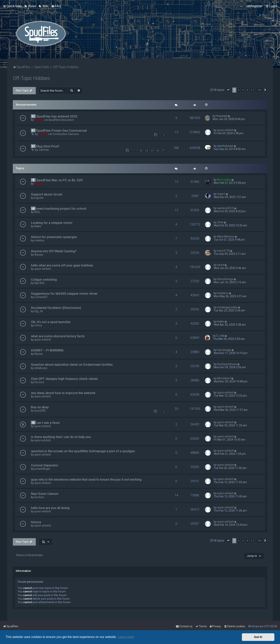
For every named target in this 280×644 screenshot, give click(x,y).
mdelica (39, 240)
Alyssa (38, 354)
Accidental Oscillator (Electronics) (56, 308)
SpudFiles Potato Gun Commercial (61, 131)
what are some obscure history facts (58, 336)
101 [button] (259, 90)
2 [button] (239, 90)
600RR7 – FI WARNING (47, 350)
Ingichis (39, 198)
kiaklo (221, 322)
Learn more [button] (126, 637)
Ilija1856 (39, 283)
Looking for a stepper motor (52, 223)
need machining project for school (61, 209)
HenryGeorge (225, 279)
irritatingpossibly (227, 307)
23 (141, 150)
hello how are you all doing (50, 508)
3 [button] (243, 90)
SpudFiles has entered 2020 (57, 116)
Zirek (220, 222)
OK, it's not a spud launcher (51, 322)
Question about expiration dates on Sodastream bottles (72, 364)
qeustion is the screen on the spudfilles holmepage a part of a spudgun (83, 451)
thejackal (222, 116)
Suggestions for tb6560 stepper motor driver (64, 294)
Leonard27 (41, 297)
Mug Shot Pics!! (48, 146)
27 (164, 150)
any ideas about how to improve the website (63, 393)
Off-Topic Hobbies (31, 78)
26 (158, 150)
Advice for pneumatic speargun (54, 237)
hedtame (223, 293)
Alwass (39, 255)
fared (221, 265)
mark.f (221, 194)
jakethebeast (225, 146)
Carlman (44, 150)
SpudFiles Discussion (61, 120)
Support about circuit (47, 194)
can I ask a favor (48, 423)
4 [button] (247, 90)
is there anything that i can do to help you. (61, 437)
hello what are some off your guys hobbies (62, 265)
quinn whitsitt (225, 130)
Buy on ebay (40, 407)
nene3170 (223, 251)
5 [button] (252, 90)
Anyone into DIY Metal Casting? (54, 251)
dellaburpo (41, 368)
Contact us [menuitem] (184, 626)
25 (152, 150)
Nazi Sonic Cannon (45, 494)
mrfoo (38, 325)
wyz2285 (40, 411)
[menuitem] (30, 6)
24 (147, 150)
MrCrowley (224, 180)
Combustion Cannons (66, 134)
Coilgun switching (44, 280)
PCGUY (39, 120)
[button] (228, 90)
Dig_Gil (39, 311)
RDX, (37, 212)
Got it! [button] (258, 637)
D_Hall (220, 336)
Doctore (39, 382)
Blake (38, 226)
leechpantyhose (227, 364)
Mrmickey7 (224, 378)
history (36, 522)
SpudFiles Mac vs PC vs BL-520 (59, 180)
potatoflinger (42, 469)
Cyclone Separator (45, 465)
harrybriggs (224, 350)
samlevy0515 (225, 208)
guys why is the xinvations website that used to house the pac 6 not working (86, 479)
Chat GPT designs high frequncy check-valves (64, 379)
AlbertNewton (226, 237)
